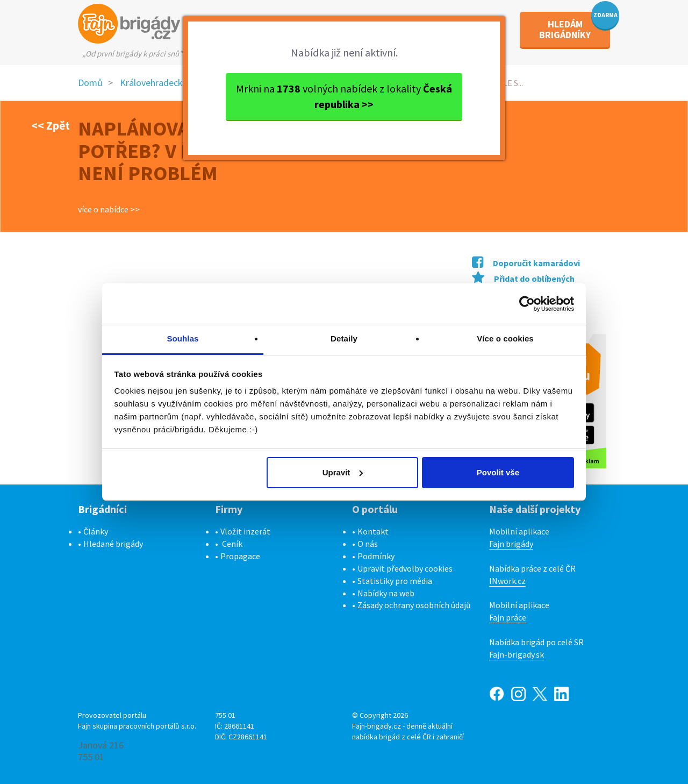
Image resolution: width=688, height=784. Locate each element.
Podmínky (376, 556)
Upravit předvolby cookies (405, 568)
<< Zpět (51, 125)
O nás (368, 544)
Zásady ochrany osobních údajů (414, 605)
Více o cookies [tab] (505, 338)
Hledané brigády (113, 544)
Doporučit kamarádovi (526, 263)
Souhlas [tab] (182, 338)
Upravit (343, 472)
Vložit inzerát (245, 531)
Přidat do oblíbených (523, 279)
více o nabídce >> (109, 209)
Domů (90, 83)
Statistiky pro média (395, 581)
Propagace (240, 556)
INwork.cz (507, 581)
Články (96, 531)
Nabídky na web (386, 593)
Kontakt (373, 531)
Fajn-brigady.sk (517, 654)
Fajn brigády (511, 544)
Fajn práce (508, 617)
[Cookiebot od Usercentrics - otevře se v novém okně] (527, 304)
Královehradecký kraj (162, 83)
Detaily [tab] (344, 338)
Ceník (232, 544)
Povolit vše (498, 472)
